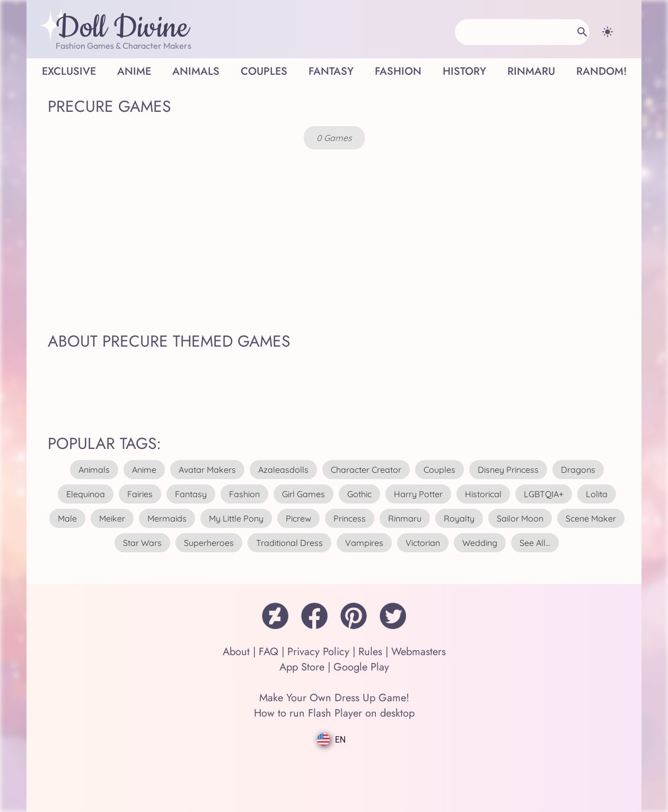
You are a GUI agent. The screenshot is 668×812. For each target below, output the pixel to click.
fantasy (191, 494)
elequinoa (86, 494)
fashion (244, 494)
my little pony (236, 518)
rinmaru (405, 518)
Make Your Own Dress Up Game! (334, 698)
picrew (298, 518)
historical (483, 494)
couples (440, 470)
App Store (302, 667)
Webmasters (419, 652)
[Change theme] (608, 32)
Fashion (398, 71)
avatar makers (207, 470)
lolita (597, 494)
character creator (366, 470)
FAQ (269, 652)
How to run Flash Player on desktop (334, 713)
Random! (601, 71)
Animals (196, 71)
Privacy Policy (318, 652)
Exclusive (69, 71)
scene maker (591, 518)
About (236, 652)
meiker (112, 518)
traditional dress (289, 543)
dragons (578, 470)
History (464, 71)
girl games (304, 494)
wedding (480, 543)
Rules (370, 652)
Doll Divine (122, 28)
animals (94, 470)
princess (350, 518)
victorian (423, 543)
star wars (142, 543)
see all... (535, 543)
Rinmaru (531, 71)
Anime (134, 71)
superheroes (209, 543)
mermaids (167, 518)
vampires (364, 543)
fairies (140, 494)
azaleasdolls (283, 470)
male (67, 518)
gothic (359, 494)
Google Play (361, 667)
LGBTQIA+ (544, 494)
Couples (264, 71)
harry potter (418, 494)
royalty (459, 518)
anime (144, 470)
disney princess (508, 470)
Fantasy (331, 71)
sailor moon (520, 518)
